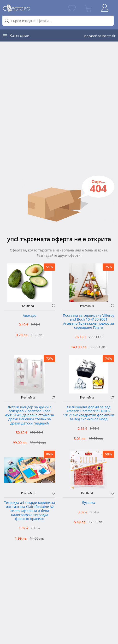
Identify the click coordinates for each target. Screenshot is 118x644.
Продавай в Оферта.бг (99, 36)
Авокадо (29, 316)
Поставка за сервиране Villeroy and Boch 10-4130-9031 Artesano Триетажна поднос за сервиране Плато (88, 322)
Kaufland (28, 306)
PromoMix (87, 306)
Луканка (88, 503)
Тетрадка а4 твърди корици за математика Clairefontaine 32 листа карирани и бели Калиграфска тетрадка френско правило (29, 511)
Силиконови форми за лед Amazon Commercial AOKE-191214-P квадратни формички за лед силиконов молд (89, 413)
